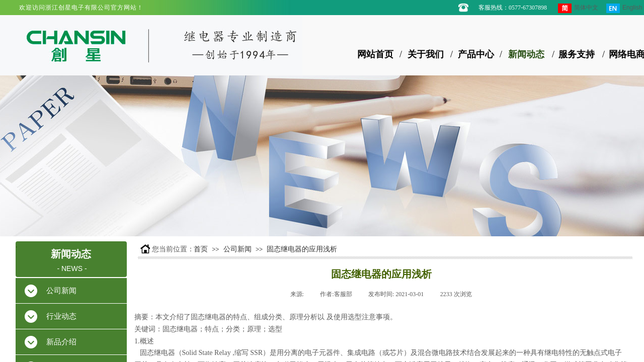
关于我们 (426, 54)
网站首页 (375, 54)
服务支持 (577, 54)
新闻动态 (526, 54)
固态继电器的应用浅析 (302, 249)
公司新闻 (237, 249)
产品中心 (476, 54)
